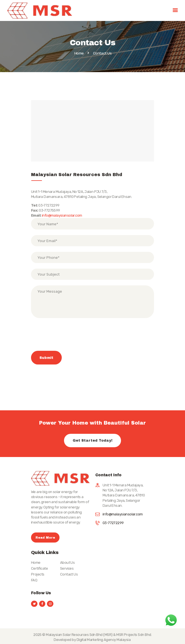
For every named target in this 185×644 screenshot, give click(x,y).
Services (67, 568)
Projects (38, 574)
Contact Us (69, 574)
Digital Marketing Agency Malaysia (104, 640)
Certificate (39, 568)
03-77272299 (113, 523)
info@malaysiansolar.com (62, 215)
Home (79, 53)
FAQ (34, 580)
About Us (67, 563)
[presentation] (73, 338)
